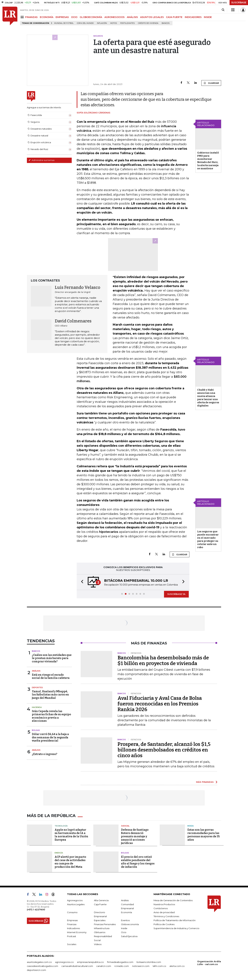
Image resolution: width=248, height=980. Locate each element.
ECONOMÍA (47, 17)
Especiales (100, 920)
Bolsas (36, 730)
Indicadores (73, 928)
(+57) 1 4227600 (36, 909)
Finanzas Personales (105, 924)
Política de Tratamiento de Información (175, 920)
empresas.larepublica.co (90, 962)
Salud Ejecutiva (129, 936)
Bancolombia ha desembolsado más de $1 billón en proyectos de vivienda (163, 661)
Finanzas (72, 924)
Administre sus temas (41, 160)
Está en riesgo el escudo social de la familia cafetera (51, 676)
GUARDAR (211, 83)
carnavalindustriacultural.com (77, 966)
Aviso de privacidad (164, 912)
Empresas (72, 920)
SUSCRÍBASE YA (176, 594)
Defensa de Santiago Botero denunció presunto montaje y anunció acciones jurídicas (135, 836)
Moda (190, 826)
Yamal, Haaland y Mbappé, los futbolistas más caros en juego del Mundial (50, 695)
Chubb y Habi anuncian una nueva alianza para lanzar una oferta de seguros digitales (208, 398)
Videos (98, 944)
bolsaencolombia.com (149, 962)
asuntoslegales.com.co (39, 962)
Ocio (124, 932)
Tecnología (61, 826)
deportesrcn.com (36, 970)
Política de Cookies (164, 924)
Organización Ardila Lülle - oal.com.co (209, 963)
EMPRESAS (62, 17)
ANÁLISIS (132, 17)
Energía (59, 853)
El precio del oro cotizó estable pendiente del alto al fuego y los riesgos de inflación (138, 862)
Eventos (125, 920)
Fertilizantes (127, 23)
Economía (126, 912)
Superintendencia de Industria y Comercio (176, 928)
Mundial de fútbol (64, 23)
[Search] (223, 10)
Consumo (72, 912)
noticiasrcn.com (141, 966)
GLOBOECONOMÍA (91, 17)
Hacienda (37, 707)
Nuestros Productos (164, 904)
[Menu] (23, 17)
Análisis (36, 671)
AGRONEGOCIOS (114, 17)
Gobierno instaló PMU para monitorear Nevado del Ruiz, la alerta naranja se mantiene (208, 161)
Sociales (72, 944)
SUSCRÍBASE (239, 2)
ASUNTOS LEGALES (152, 17)
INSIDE (208, 17)
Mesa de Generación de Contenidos (173, 900)
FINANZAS (31, 17)
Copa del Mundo (85, 23)
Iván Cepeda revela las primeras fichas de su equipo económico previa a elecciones (51, 716)
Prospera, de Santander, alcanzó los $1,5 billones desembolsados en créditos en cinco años (164, 750)
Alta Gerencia (101, 900)
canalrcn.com (104, 966)
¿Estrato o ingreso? (45, 754)
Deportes (37, 687)
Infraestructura (102, 928)
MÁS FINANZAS (205, 782)
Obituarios (100, 932)
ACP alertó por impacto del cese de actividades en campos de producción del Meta (70, 862)
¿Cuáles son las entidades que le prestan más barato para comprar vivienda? (52, 658)
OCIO (74, 17)
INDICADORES (193, 17)
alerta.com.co (177, 966)
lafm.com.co (159, 966)
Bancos (166, 23)
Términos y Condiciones (166, 916)
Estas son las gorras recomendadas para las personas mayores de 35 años (204, 835)
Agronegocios (75, 900)
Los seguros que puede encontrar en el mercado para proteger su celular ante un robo (208, 539)
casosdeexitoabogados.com (42, 966)
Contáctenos (161, 908)
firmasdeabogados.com (120, 962)
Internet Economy (77, 932)
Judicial (125, 826)
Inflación (102, 23)
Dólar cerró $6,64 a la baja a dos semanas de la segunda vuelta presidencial (50, 737)
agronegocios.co (64, 962)
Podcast (72, 936)
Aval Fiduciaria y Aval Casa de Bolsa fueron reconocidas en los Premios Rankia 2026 (160, 704)
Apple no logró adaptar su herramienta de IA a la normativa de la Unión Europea (71, 835)
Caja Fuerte (100, 904)
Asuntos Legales (76, 904)
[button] (81, 582)
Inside (124, 928)
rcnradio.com (122, 966)
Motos (114, 23)
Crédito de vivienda (148, 23)
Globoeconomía (130, 924)
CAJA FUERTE (174, 17)
